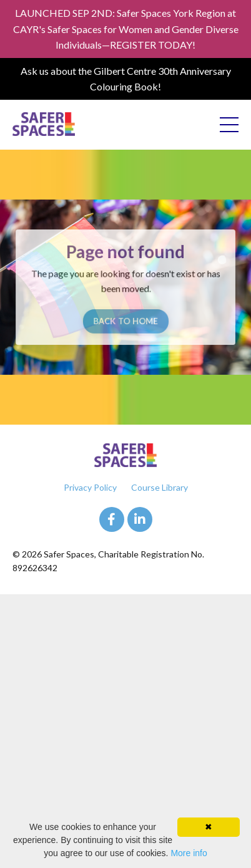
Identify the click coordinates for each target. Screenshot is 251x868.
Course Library (160, 487)
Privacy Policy (90, 487)
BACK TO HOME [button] (125, 320)
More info (189, 853)
